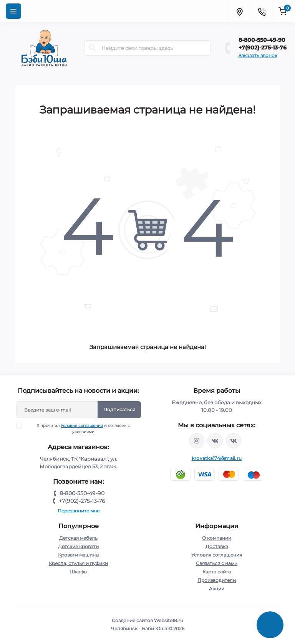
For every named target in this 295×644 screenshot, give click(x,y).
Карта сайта (217, 572)
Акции (217, 589)
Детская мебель (78, 538)
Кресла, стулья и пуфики (78, 563)
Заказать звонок (258, 55)
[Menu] (13, 11)
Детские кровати (78, 546)
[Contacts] (262, 11)
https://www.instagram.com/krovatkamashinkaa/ (197, 441)
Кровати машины (79, 555)
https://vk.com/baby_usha (234, 441)
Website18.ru (169, 620)
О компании (217, 538)
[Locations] (239, 11)
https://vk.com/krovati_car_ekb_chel (215, 441)
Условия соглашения (82, 426)
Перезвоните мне (79, 511)
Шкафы (79, 572)
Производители (217, 580)
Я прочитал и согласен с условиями (78, 428)
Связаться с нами (217, 563)
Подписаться (119, 409)
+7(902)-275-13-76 (263, 48)
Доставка (217, 546)
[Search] (93, 48)
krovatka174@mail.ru (217, 458)
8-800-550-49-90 (262, 40)
